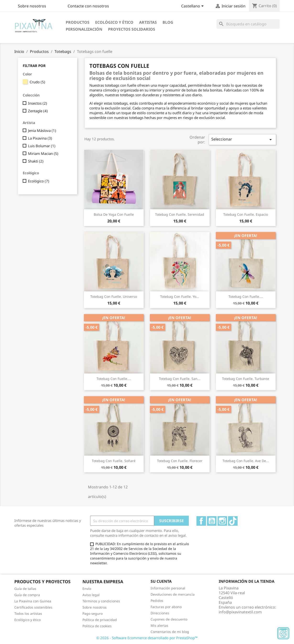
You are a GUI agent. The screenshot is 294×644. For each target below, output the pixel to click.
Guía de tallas (25, 589)
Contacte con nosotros (88, 6)
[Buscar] (248, 24)
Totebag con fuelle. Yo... (180, 297)
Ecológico (39, 181)
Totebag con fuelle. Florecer (180, 461)
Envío (87, 589)
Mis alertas (159, 625)
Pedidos (157, 601)
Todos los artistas (28, 613)
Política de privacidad (100, 620)
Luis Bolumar (42, 146)
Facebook (201, 521)
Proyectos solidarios (132, 29)
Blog (168, 22)
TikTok (233, 521)
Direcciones (160, 613)
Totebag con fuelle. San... (180, 379)
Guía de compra (27, 595)
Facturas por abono (166, 607)
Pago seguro (93, 613)
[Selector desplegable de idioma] (193, 6)
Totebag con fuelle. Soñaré (114, 461)
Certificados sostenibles (33, 607)
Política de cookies (97, 626)
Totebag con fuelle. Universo (114, 297)
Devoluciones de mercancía (173, 594)
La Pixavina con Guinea (33, 601)
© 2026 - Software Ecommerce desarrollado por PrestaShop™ (147, 638)
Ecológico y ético (114, 22)
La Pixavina (40, 138)
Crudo (37, 82)
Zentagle (38, 111)
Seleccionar (242, 139)
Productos (78, 22)
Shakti (36, 161)
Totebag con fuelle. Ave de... (246, 461)
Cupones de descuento (169, 619)
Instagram (222, 521)
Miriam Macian (43, 153)
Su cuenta (161, 581)
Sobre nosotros (32, 6)
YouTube (212, 521)
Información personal (168, 588)
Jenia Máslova (42, 130)
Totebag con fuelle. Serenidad (180, 214)
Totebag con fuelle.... (246, 297)
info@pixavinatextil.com (240, 612)
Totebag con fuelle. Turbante (246, 379)
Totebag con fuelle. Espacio (246, 214)
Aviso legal (91, 595)
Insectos (38, 103)
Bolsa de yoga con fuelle (114, 214)
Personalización (84, 29)
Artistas (148, 22)
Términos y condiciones (101, 601)
